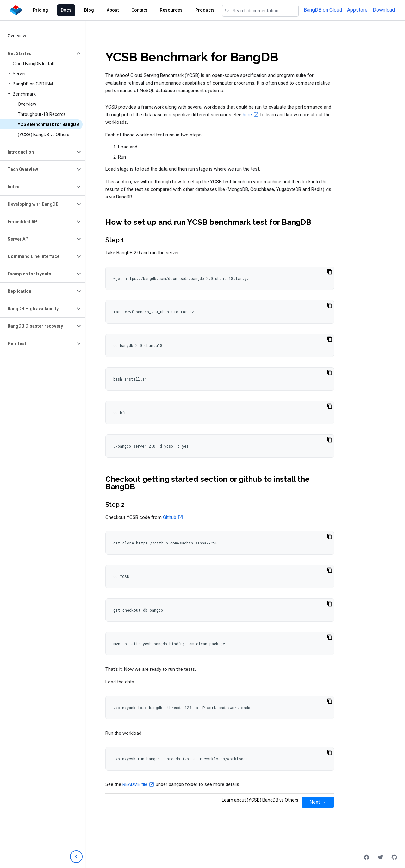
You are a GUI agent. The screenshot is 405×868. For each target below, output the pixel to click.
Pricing (40, 10)
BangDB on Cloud (323, 10)
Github (170, 517)
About (113, 10)
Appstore (357, 10)
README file (135, 784)
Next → (318, 802)
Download (384, 10)
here (247, 115)
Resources (171, 10)
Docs (66, 10)
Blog (89, 10)
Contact (139, 10)
